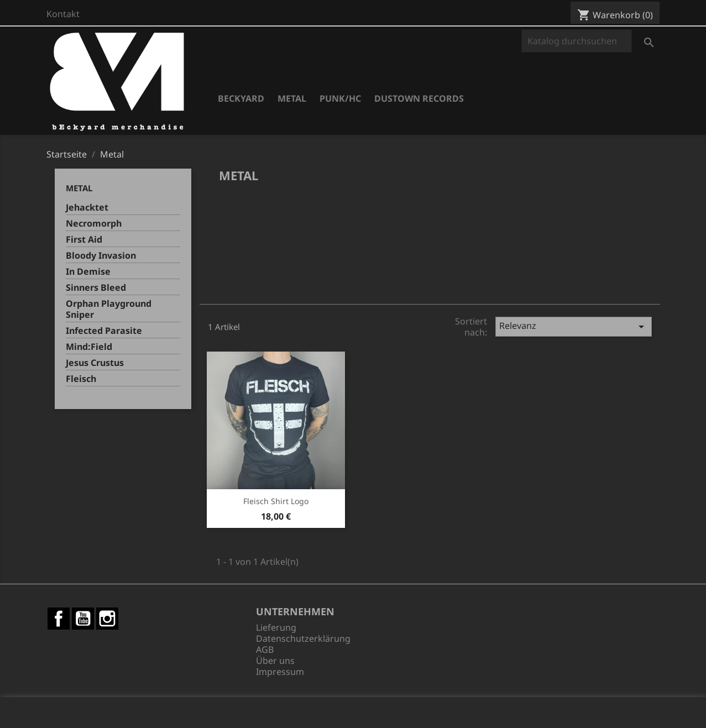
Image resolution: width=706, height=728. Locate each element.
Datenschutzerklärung (303, 638)
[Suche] (577, 41)
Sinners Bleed (96, 288)
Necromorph (94, 224)
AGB (265, 650)
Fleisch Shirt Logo (276, 501)
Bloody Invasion (101, 256)
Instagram (107, 619)
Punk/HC (340, 98)
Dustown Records (419, 98)
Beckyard (241, 98)
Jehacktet (87, 208)
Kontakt (63, 14)
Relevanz (574, 326)
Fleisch (81, 379)
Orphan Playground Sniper (109, 309)
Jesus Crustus (95, 363)
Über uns (275, 661)
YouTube (83, 619)
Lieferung (276, 627)
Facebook (59, 619)
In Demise (88, 272)
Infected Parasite (104, 331)
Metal (292, 98)
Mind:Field (89, 347)
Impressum (280, 672)
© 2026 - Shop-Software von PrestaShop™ (353, 714)
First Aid (84, 240)
